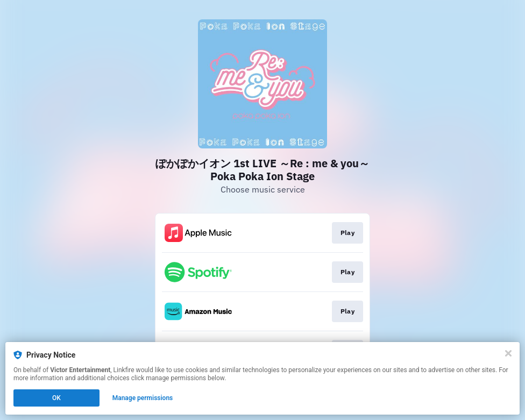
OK (56, 398)
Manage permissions (143, 398)
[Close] (508, 353)
